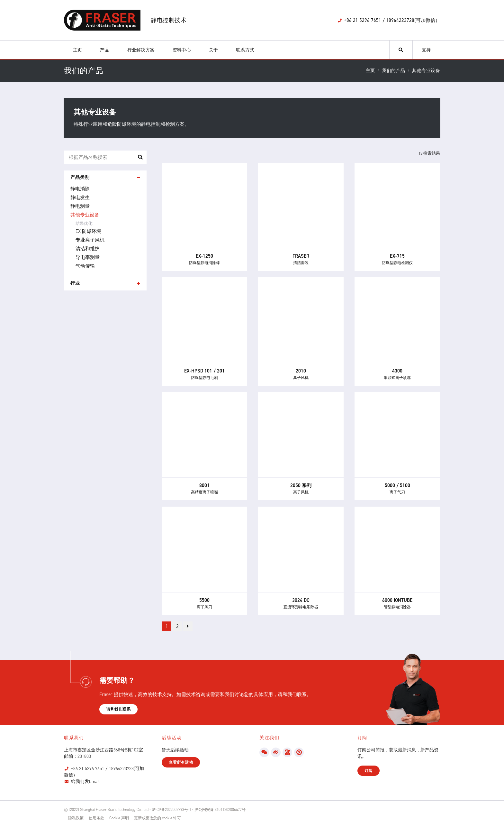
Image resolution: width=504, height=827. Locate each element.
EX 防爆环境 (88, 231)
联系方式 (245, 50)
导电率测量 (88, 257)
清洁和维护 (88, 249)
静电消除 (80, 189)
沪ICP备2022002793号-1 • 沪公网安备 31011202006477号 (199, 810)
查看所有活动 (181, 762)
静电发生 (80, 198)
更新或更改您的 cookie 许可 (157, 818)
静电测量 (80, 206)
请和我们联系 (118, 709)
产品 (104, 50)
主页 (77, 50)
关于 (213, 50)
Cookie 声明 (119, 818)
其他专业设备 (85, 215)
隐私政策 (76, 818)
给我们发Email (85, 781)
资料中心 (182, 50)
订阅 (369, 771)
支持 (426, 50)
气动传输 (85, 266)
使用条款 (96, 818)
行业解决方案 (141, 50)
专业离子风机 (90, 240)
